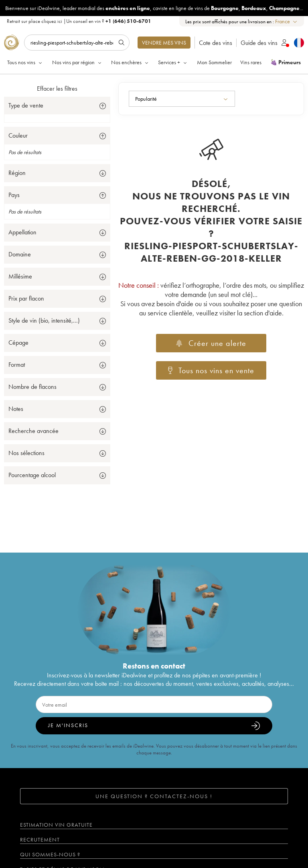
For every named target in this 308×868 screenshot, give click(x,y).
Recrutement (40, 840)
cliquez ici (52, 21)
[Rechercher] (77, 43)
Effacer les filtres (57, 88)
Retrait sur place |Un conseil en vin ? (79, 21)
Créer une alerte (211, 343)
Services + (173, 62)
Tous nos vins (25, 62)
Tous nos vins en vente (211, 370)
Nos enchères (130, 62)
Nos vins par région (77, 62)
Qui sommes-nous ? (50, 854)
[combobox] (287, 21)
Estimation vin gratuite (56, 825)
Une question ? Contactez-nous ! (154, 796)
